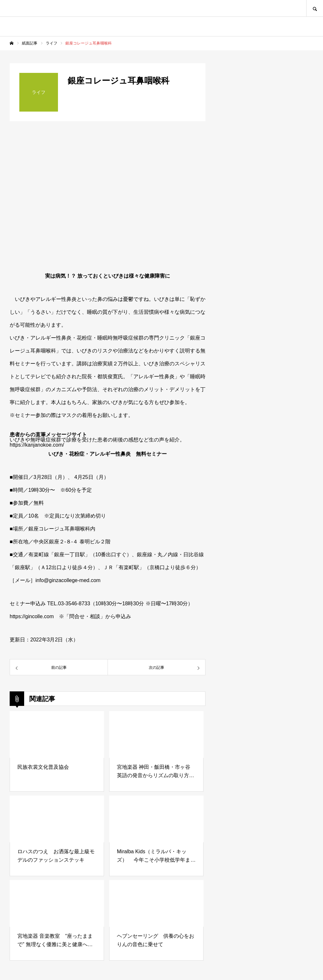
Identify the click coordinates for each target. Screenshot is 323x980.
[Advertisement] (265, 511)
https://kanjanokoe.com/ (37, 445)
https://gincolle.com (32, 616)
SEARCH (315, 8)
